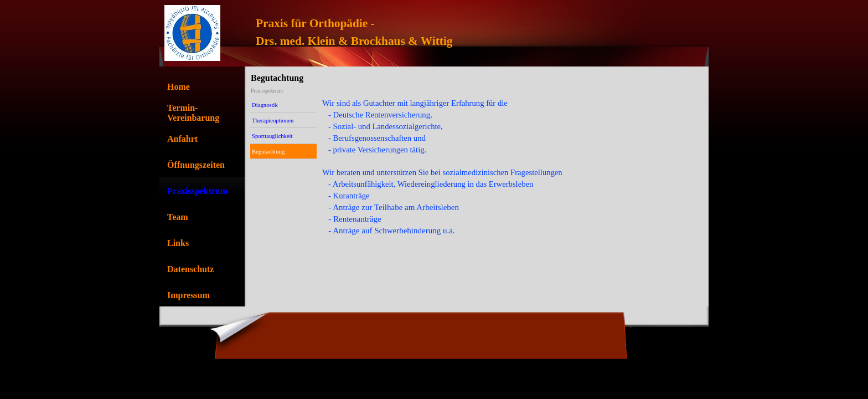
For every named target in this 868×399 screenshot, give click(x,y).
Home (179, 87)
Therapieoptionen (273, 121)
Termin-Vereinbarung (193, 113)
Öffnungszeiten (196, 165)
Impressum (188, 295)
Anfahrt (182, 139)
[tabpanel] (463, 32)
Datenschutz (190, 269)
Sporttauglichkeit (272, 136)
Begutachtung (268, 152)
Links (178, 243)
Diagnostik (265, 105)
